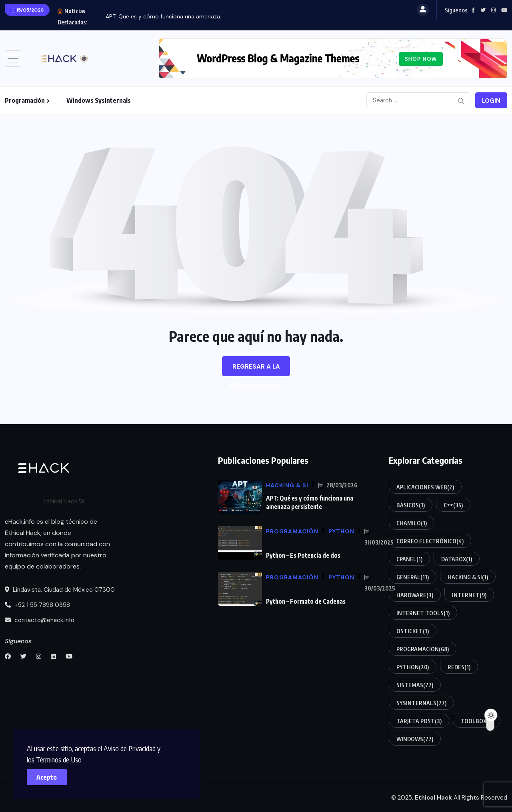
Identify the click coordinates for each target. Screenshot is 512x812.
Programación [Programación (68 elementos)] (423, 649)
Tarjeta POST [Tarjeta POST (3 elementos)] (419, 721)
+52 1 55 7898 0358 (37, 605)
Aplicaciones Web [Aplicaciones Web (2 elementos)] (425, 487)
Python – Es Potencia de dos (303, 555)
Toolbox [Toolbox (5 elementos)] (477, 721)
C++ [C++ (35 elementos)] (453, 505)
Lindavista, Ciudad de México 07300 (60, 590)
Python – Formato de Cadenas (306, 601)
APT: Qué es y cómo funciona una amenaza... (165, 16)
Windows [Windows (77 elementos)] (415, 739)
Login (491, 101)
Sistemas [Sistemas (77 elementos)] (415, 685)
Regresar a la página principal (256, 369)
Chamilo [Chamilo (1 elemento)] (412, 523)
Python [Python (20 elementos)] (413, 667)
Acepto (48, 776)
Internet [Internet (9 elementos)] (469, 595)
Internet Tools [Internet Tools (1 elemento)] (423, 613)
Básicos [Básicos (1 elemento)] (411, 505)
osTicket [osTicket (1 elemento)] (413, 631)
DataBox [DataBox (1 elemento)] (457, 559)
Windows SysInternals (99, 100)
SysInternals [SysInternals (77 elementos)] (421, 703)
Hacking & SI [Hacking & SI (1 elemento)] (468, 577)
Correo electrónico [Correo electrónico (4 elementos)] (430, 541)
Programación (25, 100)
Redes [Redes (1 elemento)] (459, 667)
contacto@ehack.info (40, 620)
